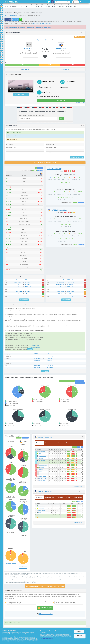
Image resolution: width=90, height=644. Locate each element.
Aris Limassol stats (34, 345)
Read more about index (78, 157)
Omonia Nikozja (42, 452)
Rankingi (61, 6)
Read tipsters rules (80, 103)
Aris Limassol (42, 463)
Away (42, 170)
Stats (26, 6)
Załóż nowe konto (61, 100)
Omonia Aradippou (43, 465)
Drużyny (47, 6)
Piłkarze (54, 6)
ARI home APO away (80, 381)
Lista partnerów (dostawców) (47, 638)
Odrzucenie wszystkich (80, 636)
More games (45, 371)
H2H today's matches (46, 614)
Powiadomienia (79, 37)
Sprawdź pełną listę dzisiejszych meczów (45, 163)
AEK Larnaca (42, 454)
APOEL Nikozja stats (34, 347)
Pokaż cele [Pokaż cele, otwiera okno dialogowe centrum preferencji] (79, 641)
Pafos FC (41, 458)
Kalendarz (69, 6)
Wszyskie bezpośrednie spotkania (67, 381)
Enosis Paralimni (42, 481)
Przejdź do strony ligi (79, 486)
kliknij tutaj (30, 349)
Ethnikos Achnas (42, 478)
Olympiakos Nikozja (43, 474)
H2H (42, 6)
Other (76, 6)
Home (7, 6)
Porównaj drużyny (45, 608)
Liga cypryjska (26, 69)
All (36, 168)
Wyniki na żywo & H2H (17, 6)
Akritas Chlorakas (42, 476)
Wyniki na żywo (66, 69)
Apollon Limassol (42, 456)
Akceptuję (79, 632)
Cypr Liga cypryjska (42, 40)
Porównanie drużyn (13, 16)
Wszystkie (35, 170)
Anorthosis (41, 470)
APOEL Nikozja (42, 461)
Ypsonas (41, 472)
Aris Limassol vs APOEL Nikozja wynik (42, 23)
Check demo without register (21, 94)
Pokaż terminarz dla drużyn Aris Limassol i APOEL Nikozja (45, 586)
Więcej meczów (24, 300)
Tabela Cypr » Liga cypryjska (45, 437)
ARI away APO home (80, 383)
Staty (55, 169)
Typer (31, 6)
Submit (62, 119)
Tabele (37, 6)
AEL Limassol (42, 467)
